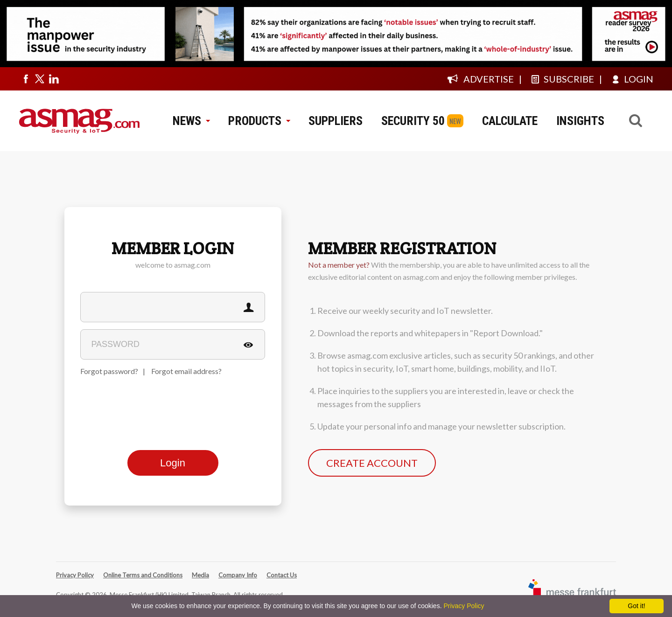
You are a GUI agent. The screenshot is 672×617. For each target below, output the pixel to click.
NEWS (191, 121)
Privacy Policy (75, 575)
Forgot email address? (186, 371)
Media (200, 575)
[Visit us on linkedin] (54, 79)
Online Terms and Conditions (143, 575)
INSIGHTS (580, 121)
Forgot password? (109, 371)
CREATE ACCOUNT (372, 463)
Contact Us (282, 575)
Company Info (238, 575)
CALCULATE (510, 121)
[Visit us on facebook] (26, 79)
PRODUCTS (259, 121)
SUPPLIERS (336, 121)
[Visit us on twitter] (40, 79)
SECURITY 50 (413, 121)
